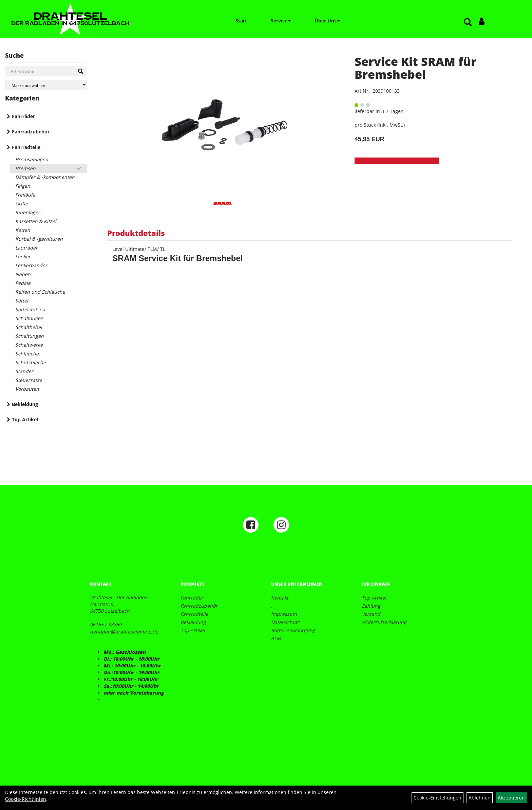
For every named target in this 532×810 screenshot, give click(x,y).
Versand (371, 614)
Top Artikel (25, 419)
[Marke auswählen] (46, 85)
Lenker (23, 256)
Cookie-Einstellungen (438, 798)
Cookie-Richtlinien (26, 799)
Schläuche (27, 354)
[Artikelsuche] (468, 23)
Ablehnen (480, 798)
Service (281, 21)
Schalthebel (29, 327)
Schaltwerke (29, 345)
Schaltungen (30, 336)
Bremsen (25, 168)
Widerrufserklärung (384, 622)
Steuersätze (29, 380)
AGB (276, 638)
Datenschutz (285, 622)
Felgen (23, 186)
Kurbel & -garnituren (39, 239)
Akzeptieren (511, 798)
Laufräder (26, 248)
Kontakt (280, 598)
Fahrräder (23, 116)
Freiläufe (25, 195)
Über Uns (327, 21)
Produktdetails (136, 233)
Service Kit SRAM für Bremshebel (415, 68)
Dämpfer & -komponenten (45, 177)
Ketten (23, 230)
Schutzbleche (31, 362)
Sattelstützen (30, 309)
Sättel (22, 301)
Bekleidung (25, 404)
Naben (23, 274)
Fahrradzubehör (31, 132)
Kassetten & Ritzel (36, 221)
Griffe (22, 204)
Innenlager (28, 212)
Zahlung (371, 606)
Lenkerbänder (31, 265)
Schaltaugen (29, 318)
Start (241, 21)
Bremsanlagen (32, 159)
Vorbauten (27, 389)
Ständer (24, 371)
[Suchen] (81, 71)
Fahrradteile (26, 147)
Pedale (23, 283)
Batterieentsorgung (293, 630)
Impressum (284, 614)
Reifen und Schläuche (40, 292)
